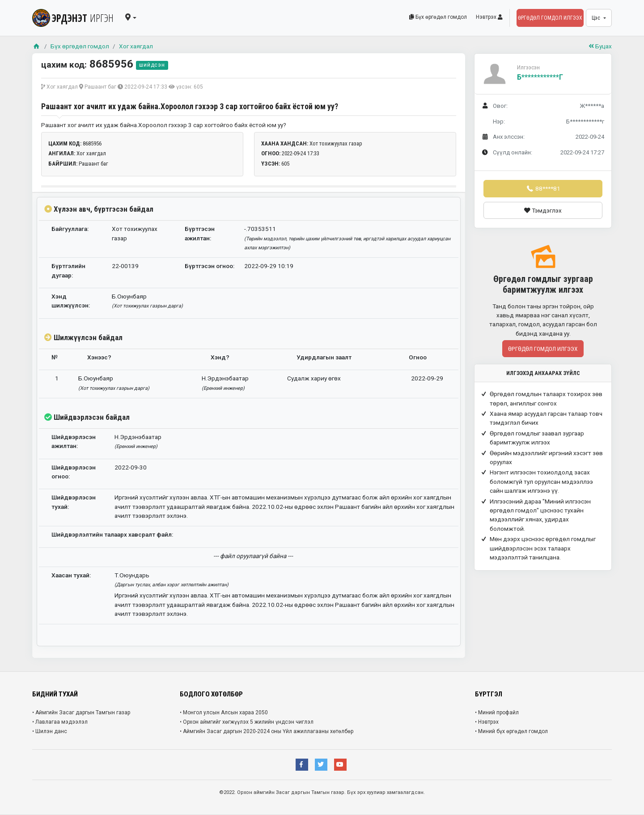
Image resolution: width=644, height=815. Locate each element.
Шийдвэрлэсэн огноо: (74, 472)
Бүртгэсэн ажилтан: (200, 233)
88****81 (543, 188)
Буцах (600, 46)
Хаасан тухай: (71, 575)
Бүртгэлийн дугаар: (68, 270)
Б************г (540, 77)
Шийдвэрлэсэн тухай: (74, 502)
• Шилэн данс (50, 731)
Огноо (418, 357)
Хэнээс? (99, 357)
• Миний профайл (497, 713)
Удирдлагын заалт (324, 357)
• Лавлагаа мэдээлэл (60, 722)
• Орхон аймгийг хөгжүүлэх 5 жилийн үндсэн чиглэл (247, 722)
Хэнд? (220, 357)
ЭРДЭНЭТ (73, 18)
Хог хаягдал (136, 46)
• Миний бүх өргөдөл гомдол (511, 731)
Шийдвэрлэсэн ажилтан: (74, 441)
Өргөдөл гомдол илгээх (550, 18)
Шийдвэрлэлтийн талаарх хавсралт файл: (112, 534)
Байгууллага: (70, 229)
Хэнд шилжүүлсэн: (71, 301)
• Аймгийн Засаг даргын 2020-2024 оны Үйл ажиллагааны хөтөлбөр (267, 731)
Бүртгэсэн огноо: (210, 266)
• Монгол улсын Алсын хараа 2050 (224, 713)
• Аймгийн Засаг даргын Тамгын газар (81, 713)
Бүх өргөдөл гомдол (438, 17)
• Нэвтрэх (487, 722)
